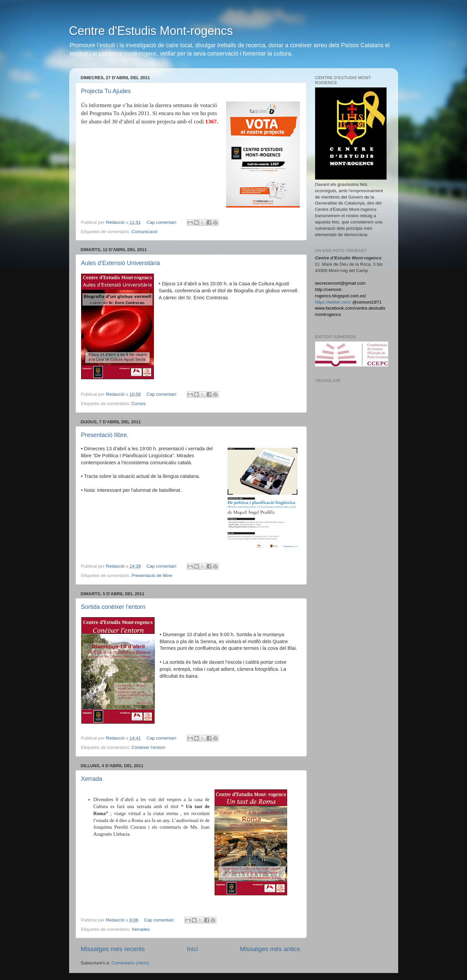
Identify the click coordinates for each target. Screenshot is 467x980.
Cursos (139, 404)
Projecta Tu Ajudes (106, 91)
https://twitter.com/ (333, 302)
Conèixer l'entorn (149, 747)
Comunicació (145, 232)
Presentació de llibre (152, 575)
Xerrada (92, 779)
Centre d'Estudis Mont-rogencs (151, 31)
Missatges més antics (270, 949)
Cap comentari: (162, 222)
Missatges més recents (113, 949)
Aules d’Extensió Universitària (121, 263)
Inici (192, 949)
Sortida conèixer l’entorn (113, 607)
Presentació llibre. (105, 435)
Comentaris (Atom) (130, 963)
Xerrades (141, 929)
